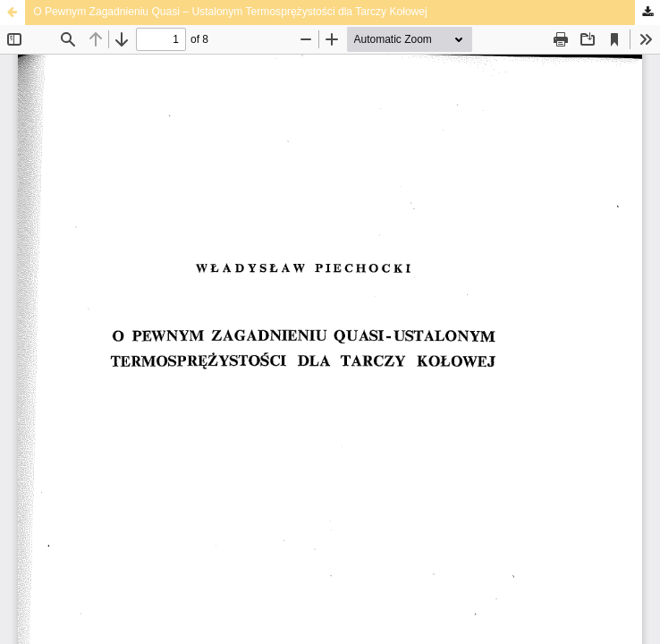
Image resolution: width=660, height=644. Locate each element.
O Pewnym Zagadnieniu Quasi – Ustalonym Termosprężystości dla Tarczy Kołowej (230, 12)
